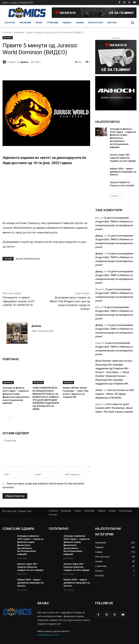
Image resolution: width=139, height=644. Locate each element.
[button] (132, 23)
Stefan (99, 390)
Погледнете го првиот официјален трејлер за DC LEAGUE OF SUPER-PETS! (19, 301)
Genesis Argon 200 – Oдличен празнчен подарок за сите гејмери (123, 158)
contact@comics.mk (48, 635)
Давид (24, 62)
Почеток (7, 32)
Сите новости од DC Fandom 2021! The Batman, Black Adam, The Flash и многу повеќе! (114, 408)
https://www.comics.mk (42, 331)
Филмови (19, 32)
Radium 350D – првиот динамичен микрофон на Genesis (123, 172)
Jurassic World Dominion (28, 259)
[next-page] (11, 418)
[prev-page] (5, 418)
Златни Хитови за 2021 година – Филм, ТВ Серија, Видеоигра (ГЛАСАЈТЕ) (115, 394)
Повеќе (116, 196)
